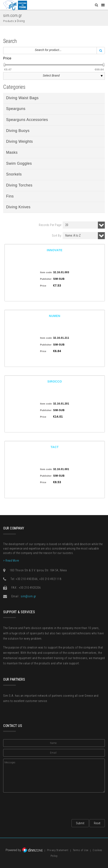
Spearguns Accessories (27, 120)
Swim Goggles (19, 163)
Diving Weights (20, 141)
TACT (55, 447)
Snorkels (14, 174)
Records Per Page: (50, 225)
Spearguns (16, 109)
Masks (12, 152)
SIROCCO (55, 381)
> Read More (11, 561)
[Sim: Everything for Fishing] (15, 5)
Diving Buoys (18, 131)
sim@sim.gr (28, 596)
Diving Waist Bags (22, 98)
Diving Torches (19, 185)
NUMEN (55, 316)
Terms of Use (81, 850)
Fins (10, 196)
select (102, 76)
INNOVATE (55, 250)
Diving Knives (18, 207)
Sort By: (57, 236)
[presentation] (35, 805)
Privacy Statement (58, 850)
